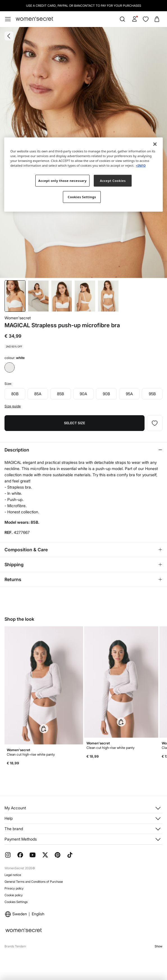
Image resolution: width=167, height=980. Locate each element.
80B (15, 394)
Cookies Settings (16, 902)
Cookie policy (14, 895)
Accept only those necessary (63, 181)
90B (106, 394)
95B (152, 394)
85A (38, 394)
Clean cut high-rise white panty (31, 754)
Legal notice (13, 875)
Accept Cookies (113, 181)
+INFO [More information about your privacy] (140, 165)
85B (60, 394)
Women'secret (18, 318)
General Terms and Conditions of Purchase (34, 882)
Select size (75, 423)
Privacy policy (14, 888)
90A (83, 394)
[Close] (155, 144)
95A (129, 394)
